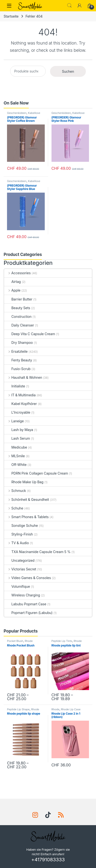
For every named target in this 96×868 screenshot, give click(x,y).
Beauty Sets (17, 308)
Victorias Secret (20, 569)
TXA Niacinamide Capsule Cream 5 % (37, 552)
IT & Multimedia (20, 395)
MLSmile (15, 456)
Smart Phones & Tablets (26, 517)
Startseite (11, 16)
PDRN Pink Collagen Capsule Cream (36, 473)
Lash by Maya (19, 430)
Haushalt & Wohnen (23, 377)
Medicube (16, 447)
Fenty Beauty (18, 360)
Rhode (29, 641)
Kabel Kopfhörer (20, 404)
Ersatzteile (16, 351)
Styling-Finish (18, 534)
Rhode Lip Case (71, 709)
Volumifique (17, 586)
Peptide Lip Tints (62, 641)
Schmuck (15, 491)
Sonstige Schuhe (21, 525)
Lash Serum (17, 438)
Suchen (68, 71)
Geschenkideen (17, 113)
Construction (18, 317)
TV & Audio (16, 543)
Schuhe (14, 508)
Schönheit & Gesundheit (27, 499)
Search (69, 6)
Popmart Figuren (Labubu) (28, 613)
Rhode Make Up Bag (24, 482)
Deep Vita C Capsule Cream (30, 334)
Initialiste (15, 386)
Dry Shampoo (18, 343)
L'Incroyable (17, 412)
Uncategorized (19, 560)
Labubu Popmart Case (25, 604)
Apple (12, 290)
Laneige (14, 421)
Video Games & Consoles (28, 578)
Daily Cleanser (19, 325)
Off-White (15, 465)
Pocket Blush (15, 641)
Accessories (17, 273)
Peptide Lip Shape (18, 709)
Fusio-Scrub (17, 369)
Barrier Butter (18, 299)
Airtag (12, 282)
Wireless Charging (22, 595)
